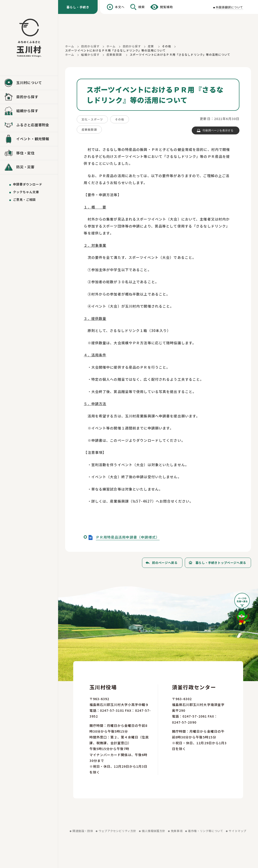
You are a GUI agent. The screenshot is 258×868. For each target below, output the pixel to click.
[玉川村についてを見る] (29, 83)
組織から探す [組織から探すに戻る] (90, 54)
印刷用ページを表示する (218, 130)
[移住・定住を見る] (29, 153)
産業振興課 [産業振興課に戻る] (114, 54)
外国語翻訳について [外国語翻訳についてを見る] (229, 7)
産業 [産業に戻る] (151, 46)
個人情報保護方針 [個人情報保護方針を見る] (154, 831)
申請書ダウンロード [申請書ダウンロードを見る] (28, 184)
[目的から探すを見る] (29, 97)
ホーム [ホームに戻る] (70, 46)
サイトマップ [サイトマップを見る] (238, 831)
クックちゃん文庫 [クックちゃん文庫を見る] (26, 192)
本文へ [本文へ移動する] (120, 7)
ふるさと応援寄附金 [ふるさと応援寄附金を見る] (33, 125)
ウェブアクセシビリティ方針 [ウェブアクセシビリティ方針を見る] (117, 831)
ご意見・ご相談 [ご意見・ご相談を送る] (24, 200)
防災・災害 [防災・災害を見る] (25, 167)
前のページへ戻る (165, 563)
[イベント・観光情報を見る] (29, 139)
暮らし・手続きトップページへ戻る (221, 563)
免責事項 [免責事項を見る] (177, 831)
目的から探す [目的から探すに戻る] (90, 46)
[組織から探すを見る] (29, 111)
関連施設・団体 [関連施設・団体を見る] (83, 831)
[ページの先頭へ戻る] (243, 611)
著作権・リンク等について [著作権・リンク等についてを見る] (206, 831)
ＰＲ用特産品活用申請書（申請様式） (128, 537)
